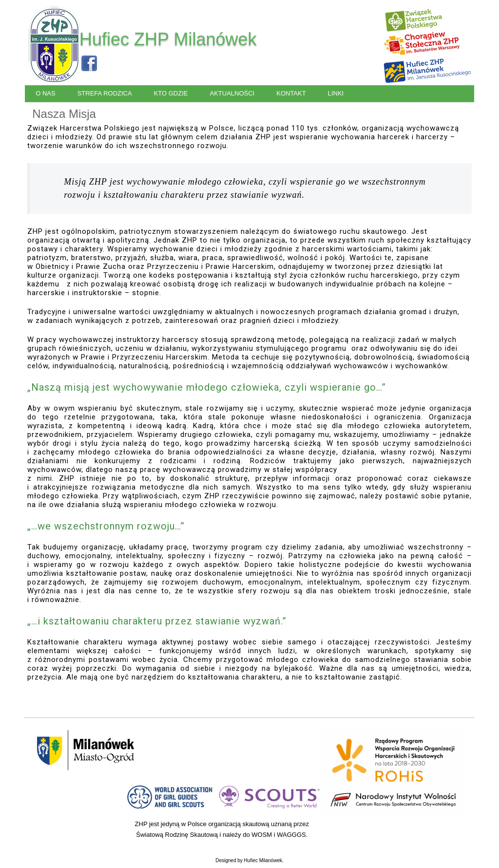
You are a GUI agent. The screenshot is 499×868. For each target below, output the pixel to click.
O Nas (45, 93)
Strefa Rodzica (105, 93)
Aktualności (232, 93)
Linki (336, 93)
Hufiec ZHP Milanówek (168, 39)
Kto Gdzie (171, 93)
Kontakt (291, 93)
